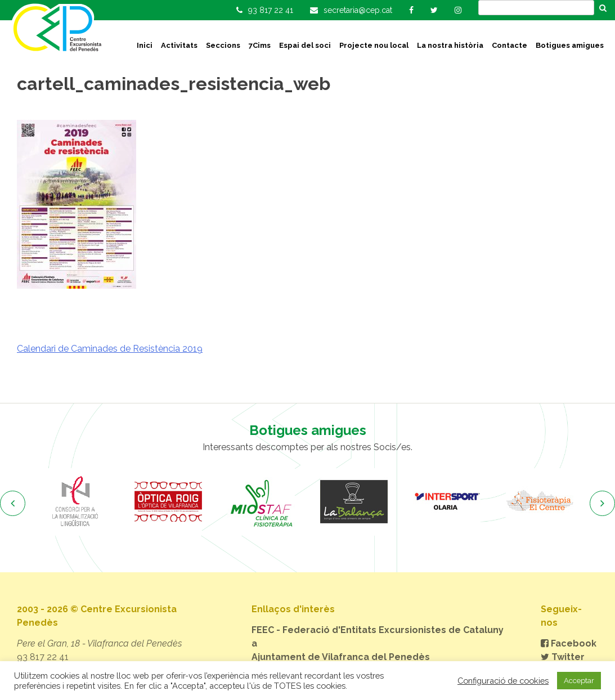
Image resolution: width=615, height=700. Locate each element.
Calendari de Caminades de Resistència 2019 (110, 349)
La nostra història (450, 45)
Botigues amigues (570, 45)
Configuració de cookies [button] (503, 681)
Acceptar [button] (579, 681)
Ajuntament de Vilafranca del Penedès (341, 657)
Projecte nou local (374, 45)
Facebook (569, 643)
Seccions (223, 45)
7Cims (260, 45)
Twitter (563, 657)
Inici (145, 45)
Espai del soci (305, 45)
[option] (76, 502)
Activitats (179, 45)
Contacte (509, 45)
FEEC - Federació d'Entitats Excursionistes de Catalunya (378, 637)
